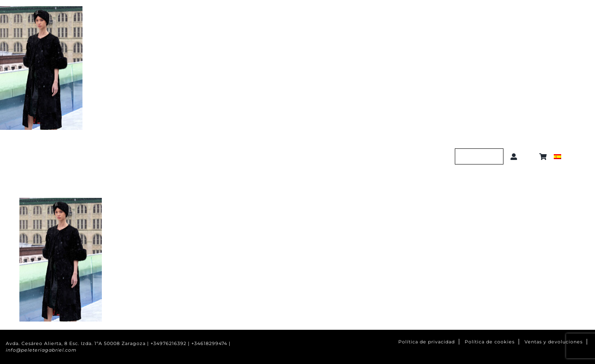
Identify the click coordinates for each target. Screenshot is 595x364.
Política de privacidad (427, 342)
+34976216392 (168, 344)
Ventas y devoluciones (554, 342)
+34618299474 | (211, 344)
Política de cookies (490, 342)
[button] (530, 157)
